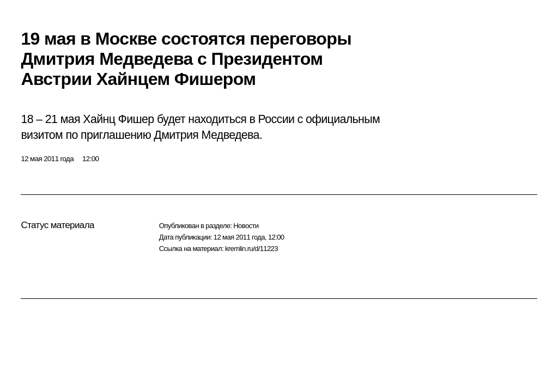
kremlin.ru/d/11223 (251, 249)
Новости (246, 226)
